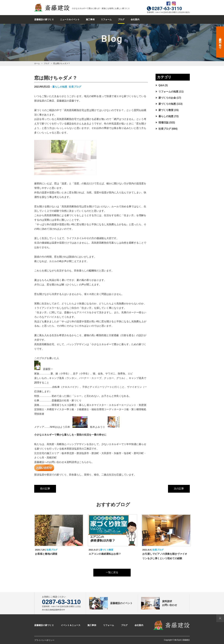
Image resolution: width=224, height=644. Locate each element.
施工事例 (90, 19)
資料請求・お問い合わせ (220, 42)
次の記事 (179, 489)
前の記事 (45, 489)
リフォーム (106, 19)
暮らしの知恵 (60, 87)
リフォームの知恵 (168, 92)
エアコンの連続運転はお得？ (105, 554)
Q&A (161, 85)
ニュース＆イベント (70, 19)
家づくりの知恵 (167, 104)
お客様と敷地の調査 (46, 554)
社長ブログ (75, 87)
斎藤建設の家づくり (44, 19)
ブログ (121, 19)
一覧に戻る (112, 572)
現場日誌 (163, 122)
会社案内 (135, 19)
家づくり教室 (166, 110)
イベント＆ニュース (71, 625)
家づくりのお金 (167, 98)
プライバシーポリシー (44, 640)
